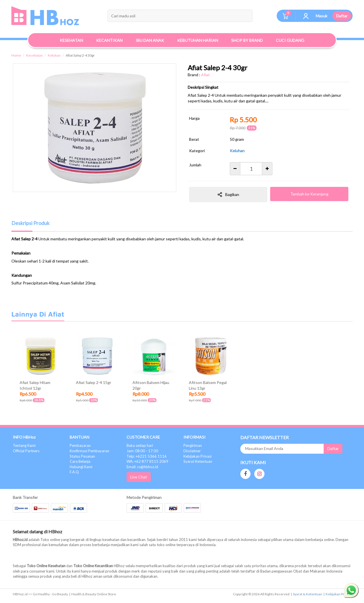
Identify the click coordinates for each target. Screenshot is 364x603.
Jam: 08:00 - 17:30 (142, 451)
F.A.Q (74, 472)
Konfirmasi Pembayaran (89, 451)
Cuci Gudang (290, 40)
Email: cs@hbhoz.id (142, 467)
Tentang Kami (24, 445)
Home (16, 55)
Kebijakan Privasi (197, 456)
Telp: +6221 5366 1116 (147, 456)
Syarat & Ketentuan (308, 594)
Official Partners (26, 451)
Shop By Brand (247, 40)
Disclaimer (192, 451)
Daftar (342, 16)
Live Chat (139, 477)
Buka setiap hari (140, 445)
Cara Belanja (80, 461)
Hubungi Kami (81, 467)
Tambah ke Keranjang (309, 194)
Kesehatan (34, 55)
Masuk (321, 16)
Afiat (205, 75)
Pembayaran (80, 445)
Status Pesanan (82, 456)
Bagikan (228, 195)
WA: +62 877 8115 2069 (147, 461)
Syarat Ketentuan (198, 461)
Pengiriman (193, 445)
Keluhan (54, 55)
